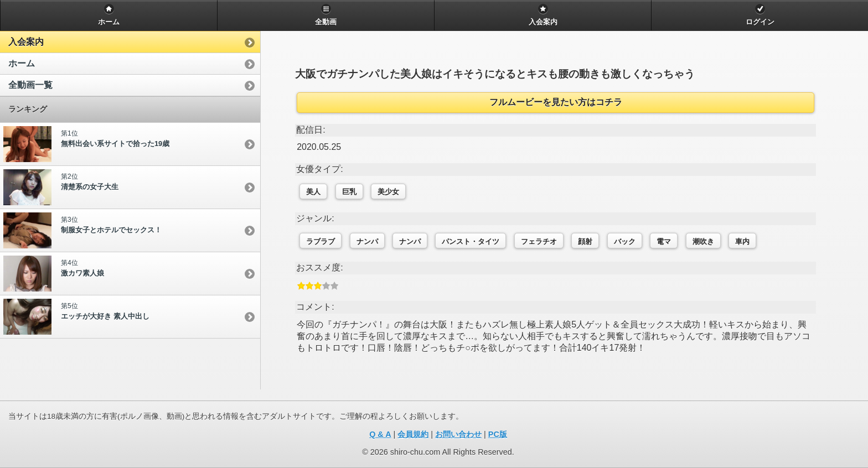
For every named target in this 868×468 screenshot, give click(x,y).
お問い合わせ (458, 434)
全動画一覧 (30, 85)
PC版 (498, 434)
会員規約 (413, 434)
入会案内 (26, 42)
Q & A (380, 434)
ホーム (22, 63)
